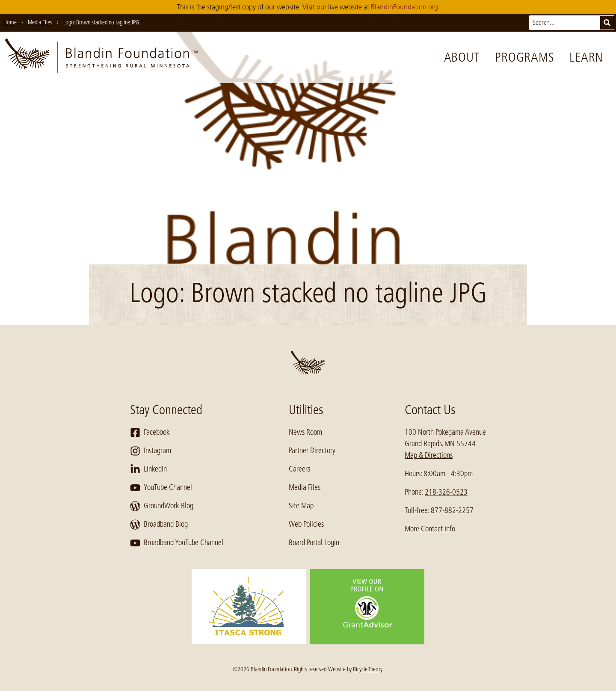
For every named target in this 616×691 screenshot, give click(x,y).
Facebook (150, 433)
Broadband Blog (159, 525)
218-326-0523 (446, 492)
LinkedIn (148, 469)
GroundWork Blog (162, 506)
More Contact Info (430, 529)
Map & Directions (429, 455)
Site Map (301, 506)
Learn (586, 57)
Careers (299, 469)
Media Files (305, 487)
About (462, 57)
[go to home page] (101, 57)
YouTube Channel (161, 488)
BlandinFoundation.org (404, 7)
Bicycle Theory (368, 669)
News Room (305, 432)
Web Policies (306, 524)
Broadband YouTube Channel (177, 543)
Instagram (151, 451)
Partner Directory (312, 451)
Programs (524, 57)
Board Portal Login (314, 543)
